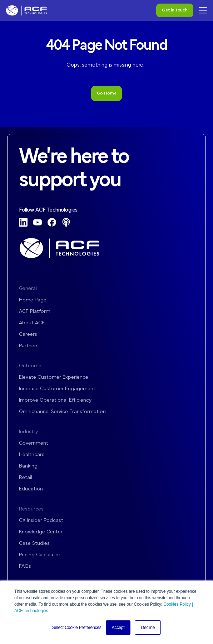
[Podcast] (66, 222)
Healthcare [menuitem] (32, 455)
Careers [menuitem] (28, 335)
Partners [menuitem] (29, 346)
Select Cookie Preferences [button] (77, 628)
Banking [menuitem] (28, 466)
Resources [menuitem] (31, 509)
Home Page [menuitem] (33, 300)
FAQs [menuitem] (25, 566)
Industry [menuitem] (28, 432)
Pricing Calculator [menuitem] (40, 555)
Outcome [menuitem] (30, 366)
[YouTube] (38, 222)
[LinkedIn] (23, 222)
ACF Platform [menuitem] (35, 312)
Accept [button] (118, 628)
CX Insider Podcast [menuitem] (41, 521)
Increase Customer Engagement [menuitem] (57, 389)
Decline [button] (148, 628)
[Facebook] (52, 222)
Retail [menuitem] (26, 478)
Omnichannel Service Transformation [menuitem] (62, 412)
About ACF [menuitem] (32, 323)
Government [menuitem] (34, 443)
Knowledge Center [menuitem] (41, 532)
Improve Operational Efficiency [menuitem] (55, 400)
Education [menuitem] (31, 489)
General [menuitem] (28, 289)
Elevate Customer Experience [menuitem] (54, 377)
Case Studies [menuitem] (34, 544)
